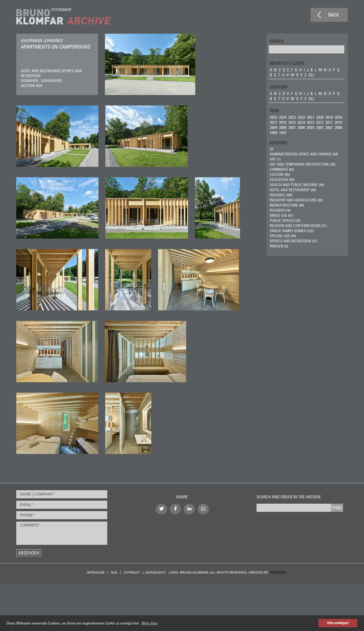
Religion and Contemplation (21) (298, 226)
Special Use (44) (283, 236)
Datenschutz (156, 572)
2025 (273, 117)
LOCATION (278, 87)
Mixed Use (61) (281, 215)
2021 (311, 117)
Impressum (96, 572)
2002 (320, 127)
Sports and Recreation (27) (293, 241)
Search (277, 41)
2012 (320, 122)
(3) (271, 149)
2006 (301, 127)
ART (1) (275, 159)
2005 (311, 127)
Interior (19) (280, 210)
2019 (329, 117)
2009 (273, 127)
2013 (311, 122)
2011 (329, 122)
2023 (292, 117)
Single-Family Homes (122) (292, 231)
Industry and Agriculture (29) (296, 200)
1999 (273, 133)
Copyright (132, 572)
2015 (292, 122)
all (311, 75)
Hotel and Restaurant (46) (293, 190)
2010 (338, 122)
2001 (329, 127)
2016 (283, 122)
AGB (114, 572)
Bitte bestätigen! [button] (338, 623)
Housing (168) (281, 195)
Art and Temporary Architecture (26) (302, 164)
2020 (320, 117)
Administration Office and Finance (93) (304, 154)
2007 (292, 127)
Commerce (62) (282, 169)
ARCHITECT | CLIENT (287, 63)
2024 (283, 117)
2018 (338, 117)
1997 (283, 133)
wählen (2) (279, 246)
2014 (301, 122)
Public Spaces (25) (285, 220)
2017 (273, 122)
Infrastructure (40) (287, 205)
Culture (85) (280, 174)
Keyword (278, 143)
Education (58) (282, 180)
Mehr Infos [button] (150, 623)
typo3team (278, 572)
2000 (338, 127)
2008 (283, 127)
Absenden (29, 553)
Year (274, 110)
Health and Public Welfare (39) (297, 185)
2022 (301, 117)
